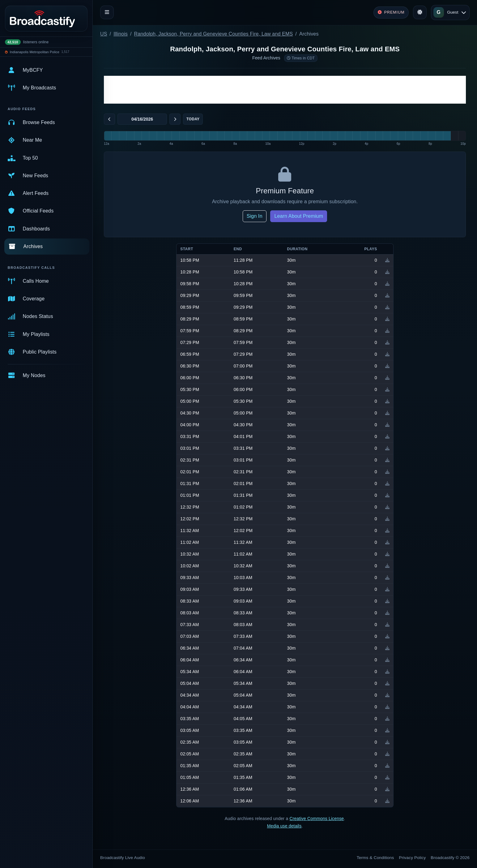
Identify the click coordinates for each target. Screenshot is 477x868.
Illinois (121, 34)
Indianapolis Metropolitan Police (35, 52)
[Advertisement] (285, 90)
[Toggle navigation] (107, 12)
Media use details (284, 826)
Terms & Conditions (375, 858)
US (104, 34)
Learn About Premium (299, 216)
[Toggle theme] (420, 12)
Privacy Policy (413, 858)
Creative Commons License (317, 819)
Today (193, 119)
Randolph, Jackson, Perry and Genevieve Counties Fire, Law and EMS (214, 34)
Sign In (255, 216)
